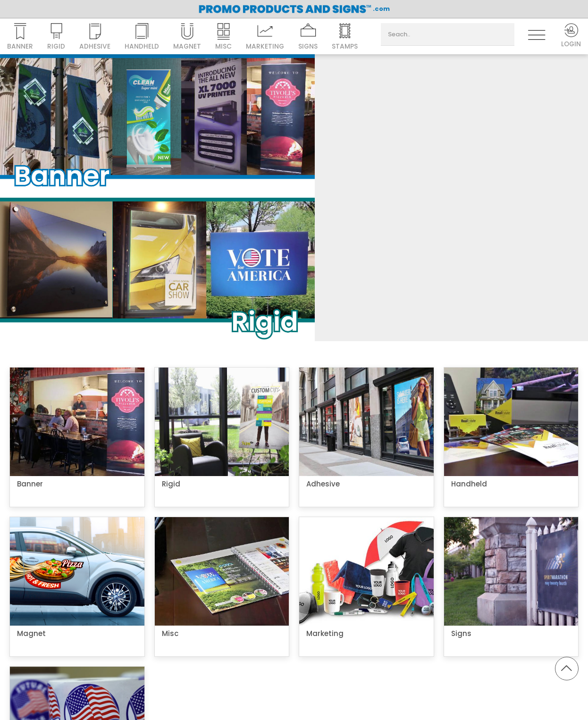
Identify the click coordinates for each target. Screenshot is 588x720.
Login (571, 36)
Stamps (347, 37)
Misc (224, 37)
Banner (20, 37)
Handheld (142, 37)
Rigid (56, 37)
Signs (310, 37)
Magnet (188, 37)
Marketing (266, 37)
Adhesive (95, 37)
